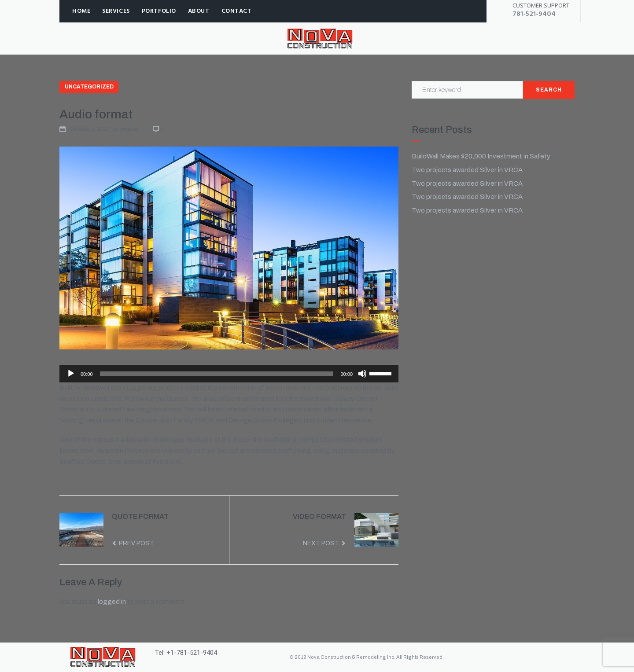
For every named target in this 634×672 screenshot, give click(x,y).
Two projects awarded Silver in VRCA (467, 170)
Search (549, 90)
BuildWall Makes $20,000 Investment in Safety (481, 156)
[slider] (217, 374)
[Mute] (362, 374)
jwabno (129, 129)
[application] (229, 374)
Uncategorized (89, 87)
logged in (112, 602)
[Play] (71, 374)
